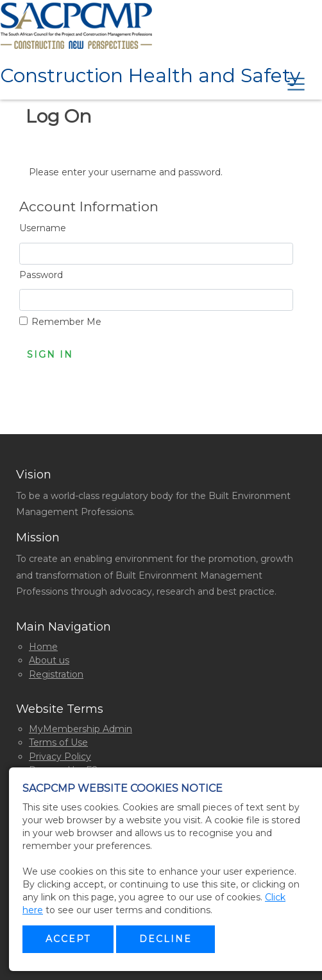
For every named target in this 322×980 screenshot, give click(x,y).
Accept (68, 939)
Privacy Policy (60, 757)
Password (41, 275)
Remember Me (66, 322)
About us (49, 660)
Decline (165, 939)
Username (43, 228)
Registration (56, 674)
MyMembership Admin (80, 729)
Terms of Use (58, 742)
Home (43, 647)
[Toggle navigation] (293, 81)
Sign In (50, 354)
